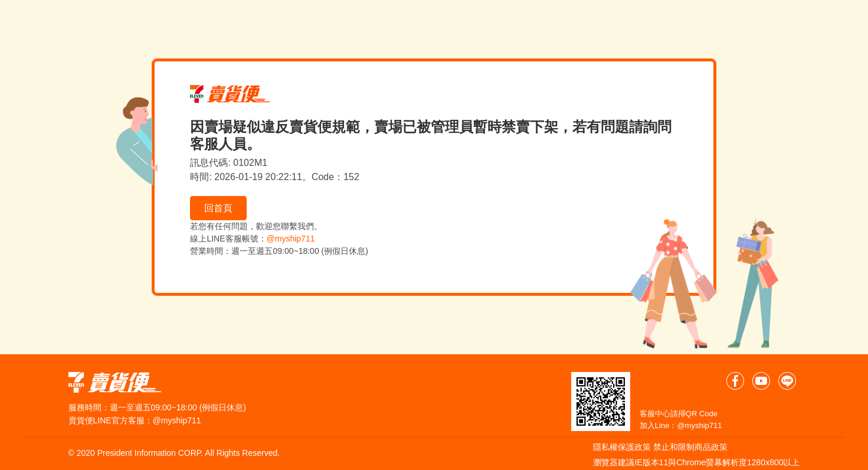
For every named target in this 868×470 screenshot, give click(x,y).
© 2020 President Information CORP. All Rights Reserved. (174, 453)
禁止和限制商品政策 (690, 447)
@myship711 (291, 239)
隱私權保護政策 (622, 447)
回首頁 (218, 208)
